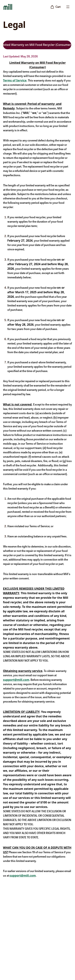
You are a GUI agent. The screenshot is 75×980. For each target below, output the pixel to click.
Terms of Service (15, 80)
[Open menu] (68, 7)
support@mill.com (16, 680)
